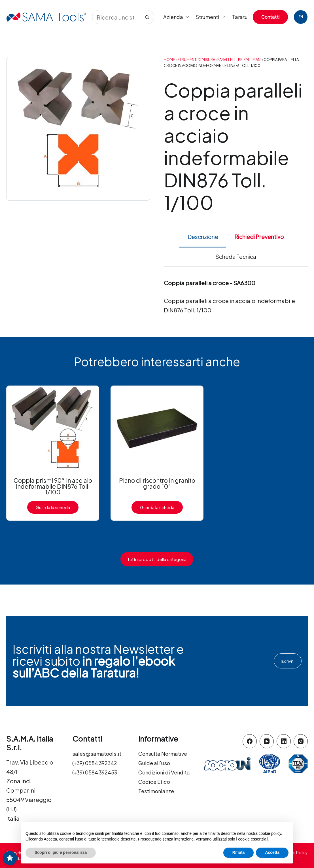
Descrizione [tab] (203, 237)
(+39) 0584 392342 (97, 772)
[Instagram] (301, 741)
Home (169, 60)
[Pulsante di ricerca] (147, 17)
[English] (301, 17)
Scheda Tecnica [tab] (236, 257)
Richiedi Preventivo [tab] (259, 237)
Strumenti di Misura (196, 60)
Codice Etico (156, 800)
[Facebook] (250, 741)
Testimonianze (158, 809)
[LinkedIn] (284, 741)
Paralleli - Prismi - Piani (239, 60)
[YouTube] (267, 741)
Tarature (242, 17)
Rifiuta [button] (239, 852)
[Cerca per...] (116, 17)
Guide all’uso (155, 772)
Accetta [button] (272, 852)
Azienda (177, 17)
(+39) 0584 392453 (97, 781)
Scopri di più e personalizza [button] (61, 852)
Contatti (270, 17)
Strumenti (212, 17)
